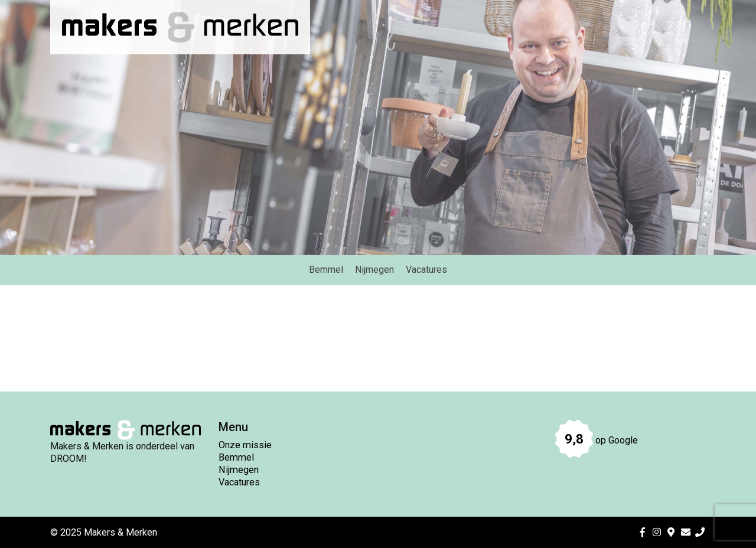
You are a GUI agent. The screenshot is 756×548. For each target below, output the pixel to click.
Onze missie (245, 445)
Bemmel (236, 457)
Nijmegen (239, 470)
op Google (597, 440)
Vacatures (239, 482)
